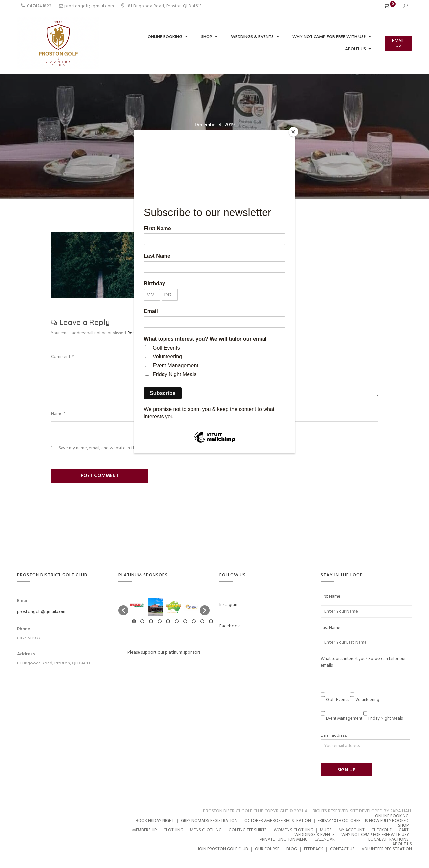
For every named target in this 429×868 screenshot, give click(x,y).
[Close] (293, 132)
